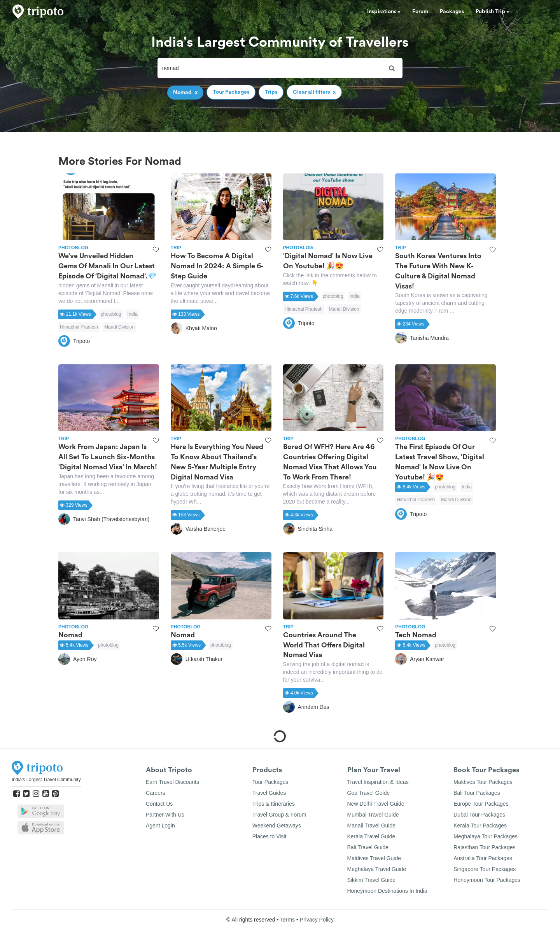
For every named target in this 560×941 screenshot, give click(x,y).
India (133, 314)
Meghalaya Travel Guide (377, 869)
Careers (156, 793)
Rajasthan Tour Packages (484, 847)
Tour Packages (270, 782)
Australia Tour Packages (483, 858)
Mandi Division (119, 327)
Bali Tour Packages (477, 793)
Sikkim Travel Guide (371, 880)
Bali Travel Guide (368, 847)
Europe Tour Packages (481, 804)
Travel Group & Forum (279, 815)
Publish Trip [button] (493, 12)
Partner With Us (165, 815)
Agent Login (160, 826)
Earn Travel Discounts (172, 782)
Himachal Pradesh (79, 327)
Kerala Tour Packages (480, 826)
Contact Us (159, 804)
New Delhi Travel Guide (376, 804)
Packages (452, 12)
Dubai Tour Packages (479, 815)
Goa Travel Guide (369, 793)
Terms (287, 920)
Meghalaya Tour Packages (486, 836)
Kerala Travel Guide (371, 836)
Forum (420, 12)
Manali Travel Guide (372, 826)
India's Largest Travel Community (46, 780)
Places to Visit (269, 836)
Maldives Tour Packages (483, 782)
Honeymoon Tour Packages (487, 880)
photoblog (111, 314)
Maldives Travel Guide (374, 858)
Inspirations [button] (384, 12)
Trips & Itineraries (274, 804)
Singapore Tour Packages (485, 869)
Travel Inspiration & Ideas (378, 782)
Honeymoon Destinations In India (387, 891)
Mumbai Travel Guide (373, 815)
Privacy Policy (317, 920)
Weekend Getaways (277, 826)
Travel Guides (269, 793)
